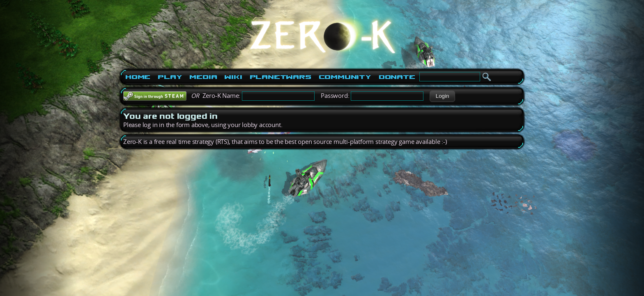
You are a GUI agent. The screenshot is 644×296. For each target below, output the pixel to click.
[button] (442, 96)
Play (170, 77)
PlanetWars (281, 77)
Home (138, 77)
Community (345, 77)
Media (203, 77)
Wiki (233, 77)
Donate (397, 77)
